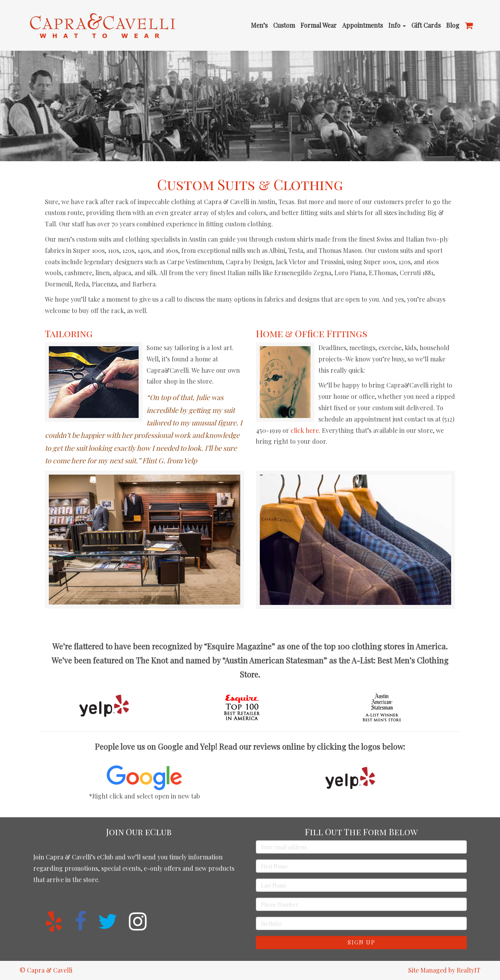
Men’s (259, 25)
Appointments (362, 25)
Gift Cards (426, 25)
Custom (284, 25)
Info (397, 25)
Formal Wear (319, 25)
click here (305, 430)
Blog (453, 25)
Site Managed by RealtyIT (444, 970)
